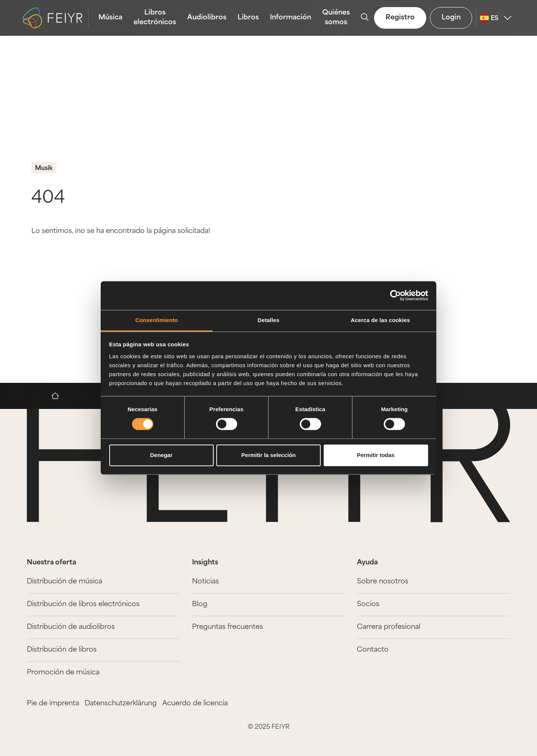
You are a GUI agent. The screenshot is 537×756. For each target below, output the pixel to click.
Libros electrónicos (155, 18)
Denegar (161, 455)
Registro (400, 18)
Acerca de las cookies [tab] (381, 320)
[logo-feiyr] (55, 18)
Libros (248, 18)
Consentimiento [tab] (157, 320)
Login (451, 18)
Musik (44, 168)
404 (48, 199)
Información (291, 18)
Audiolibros (207, 18)
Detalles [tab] (268, 320)
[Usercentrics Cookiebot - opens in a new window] (395, 296)
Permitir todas (376, 455)
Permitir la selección (268, 455)
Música (110, 18)
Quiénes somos (336, 18)
